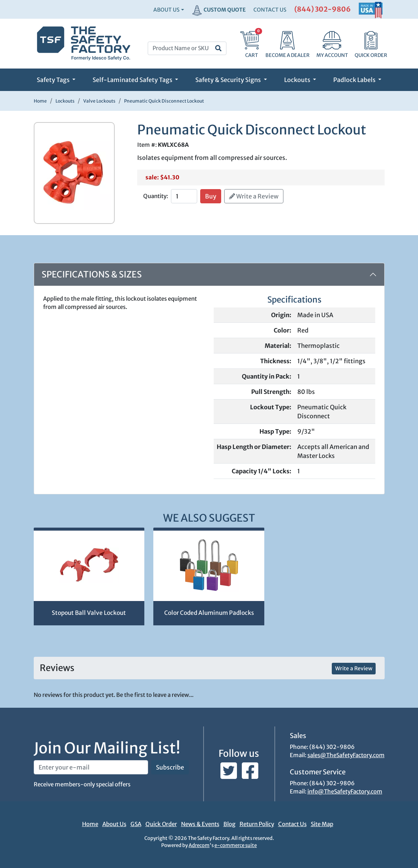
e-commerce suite (236, 845)
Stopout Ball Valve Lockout (89, 613)
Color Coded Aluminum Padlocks (209, 613)
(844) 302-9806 (323, 9)
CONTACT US (270, 10)
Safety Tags (54, 80)
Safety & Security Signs (229, 80)
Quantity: (156, 196)
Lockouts (298, 80)
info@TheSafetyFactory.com (345, 791)
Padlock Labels (355, 80)
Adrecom (199, 845)
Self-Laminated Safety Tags (133, 80)
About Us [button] (166, 10)
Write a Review (254, 196)
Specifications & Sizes (92, 274)
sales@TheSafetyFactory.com (346, 755)
